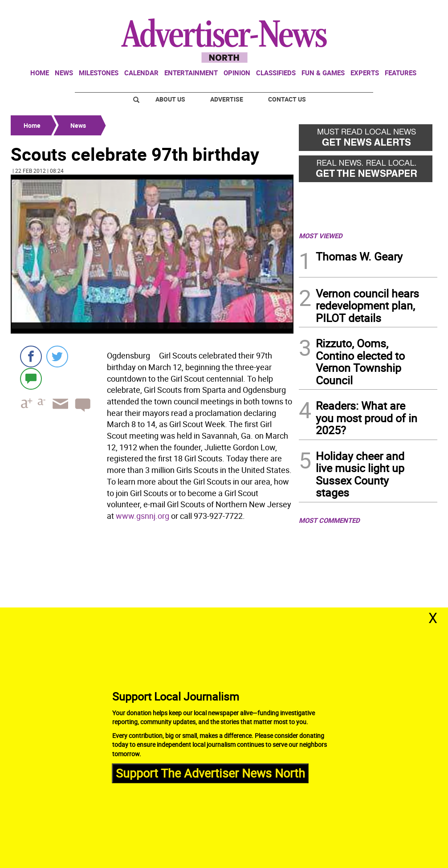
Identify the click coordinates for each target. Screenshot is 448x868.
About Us (170, 99)
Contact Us (287, 99)
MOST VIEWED (321, 236)
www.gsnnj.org (143, 516)
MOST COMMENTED (329, 520)
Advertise (227, 99)
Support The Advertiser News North (210, 773)
